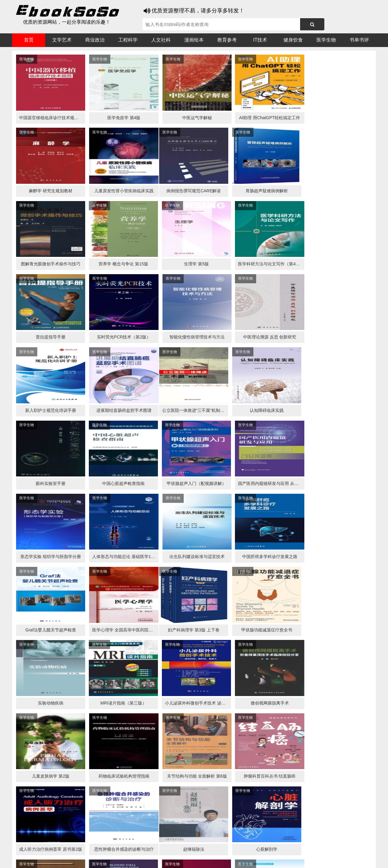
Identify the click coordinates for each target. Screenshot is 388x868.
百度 (97, 847)
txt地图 (324, 859)
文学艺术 (62, 40)
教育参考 (227, 40)
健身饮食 (293, 40)
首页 (29, 40)
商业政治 (95, 40)
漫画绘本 (194, 40)
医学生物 (326, 40)
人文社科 (161, 40)
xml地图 (306, 859)
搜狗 (73, 847)
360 (108, 847)
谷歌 (61, 847)
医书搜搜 (44, 847)
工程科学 (128, 40)
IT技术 (260, 40)
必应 (85, 847)
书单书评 (359, 40)
